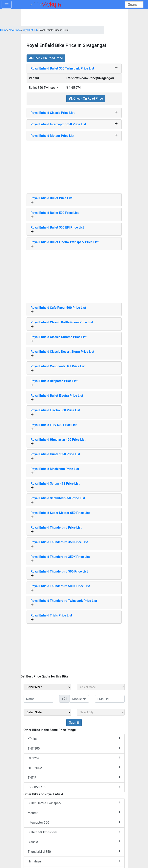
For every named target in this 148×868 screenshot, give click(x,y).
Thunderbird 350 (74, 851)
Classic (74, 842)
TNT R (74, 777)
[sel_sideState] (47, 712)
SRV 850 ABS (74, 787)
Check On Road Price (46, 58)
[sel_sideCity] (101, 712)
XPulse (74, 739)
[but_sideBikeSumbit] (74, 723)
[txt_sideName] (38, 699)
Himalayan (74, 861)
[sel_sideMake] (47, 687)
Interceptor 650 (74, 822)
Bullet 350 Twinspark (74, 832)
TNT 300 (74, 748)
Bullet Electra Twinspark (74, 803)
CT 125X (74, 758)
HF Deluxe (74, 768)
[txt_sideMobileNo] (79, 699)
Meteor (74, 813)
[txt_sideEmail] (110, 699)
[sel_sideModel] (101, 687)
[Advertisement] (74, 166)
